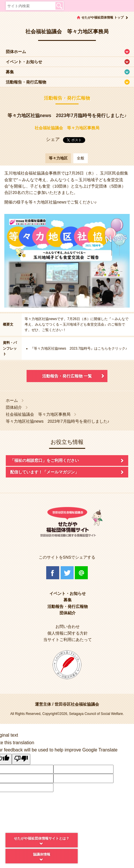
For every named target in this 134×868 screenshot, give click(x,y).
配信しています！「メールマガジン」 (44, 472)
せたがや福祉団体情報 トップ (103, 17)
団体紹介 (14, 407)
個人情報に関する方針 (68, 633)
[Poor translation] (21, 759)
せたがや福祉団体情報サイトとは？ (42, 838)
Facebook (53, 573)
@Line (81, 573)
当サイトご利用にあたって (68, 640)
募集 (10, 72)
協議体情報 (42, 854)
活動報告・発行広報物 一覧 (67, 376)
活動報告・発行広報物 (26, 82)
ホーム (12, 401)
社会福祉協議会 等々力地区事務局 (67, 128)
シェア (53, 139)
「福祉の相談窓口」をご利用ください (44, 460)
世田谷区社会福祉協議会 (77, 704)
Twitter (67, 573)
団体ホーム (16, 52)
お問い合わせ (68, 627)
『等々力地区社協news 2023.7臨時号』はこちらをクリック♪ (79, 348)
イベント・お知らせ (24, 62)
